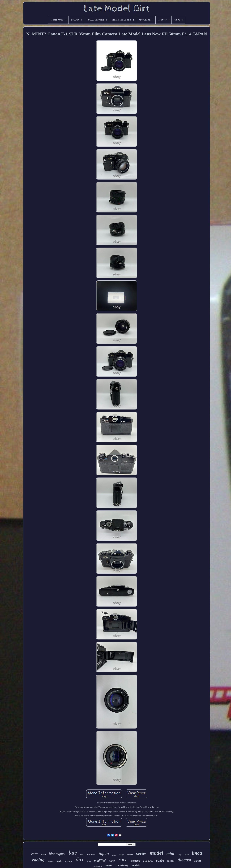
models (136, 866)
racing (38, 860)
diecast (184, 860)
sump (171, 861)
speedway (122, 865)
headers (50, 862)
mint (170, 853)
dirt (80, 860)
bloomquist (57, 854)
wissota (69, 861)
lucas (109, 865)
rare (34, 854)
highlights (148, 861)
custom (130, 855)
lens (89, 861)
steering (135, 861)
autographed (98, 866)
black (112, 861)
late (73, 853)
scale (160, 860)
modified (100, 861)
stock (59, 861)
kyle (187, 855)
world (114, 855)
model (156, 853)
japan (104, 853)
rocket (43, 855)
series (141, 853)
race (123, 860)
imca (197, 853)
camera (91, 854)
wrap (180, 855)
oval (82, 855)
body (122, 855)
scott (198, 860)
